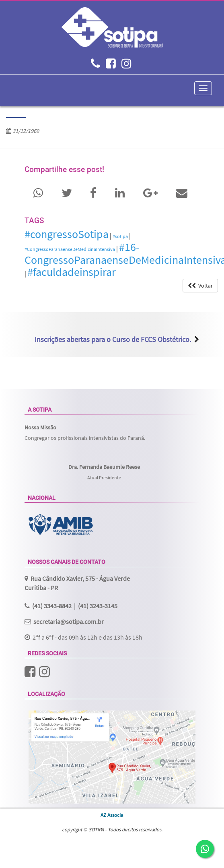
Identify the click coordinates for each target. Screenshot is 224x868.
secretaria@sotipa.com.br (69, 621)
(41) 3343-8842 (52, 606)
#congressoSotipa (67, 234)
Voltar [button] (200, 286)
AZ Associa (112, 815)
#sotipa (120, 236)
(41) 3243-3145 (98, 606)
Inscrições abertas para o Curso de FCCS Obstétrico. (113, 340)
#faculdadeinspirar (72, 272)
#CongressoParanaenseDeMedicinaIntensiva (70, 249)
